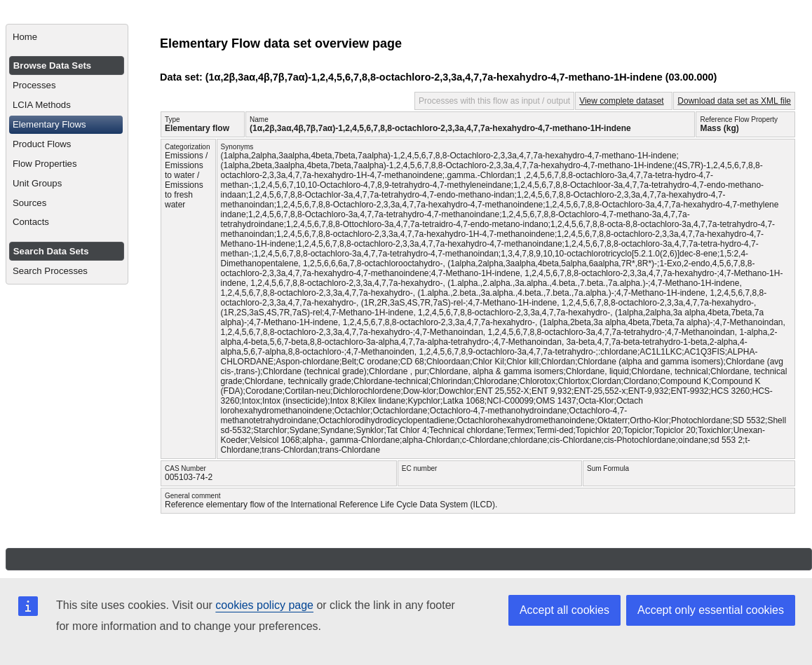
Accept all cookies (564, 610)
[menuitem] (67, 37)
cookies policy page (264, 605)
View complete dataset (622, 101)
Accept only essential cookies (711, 610)
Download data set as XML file (734, 101)
